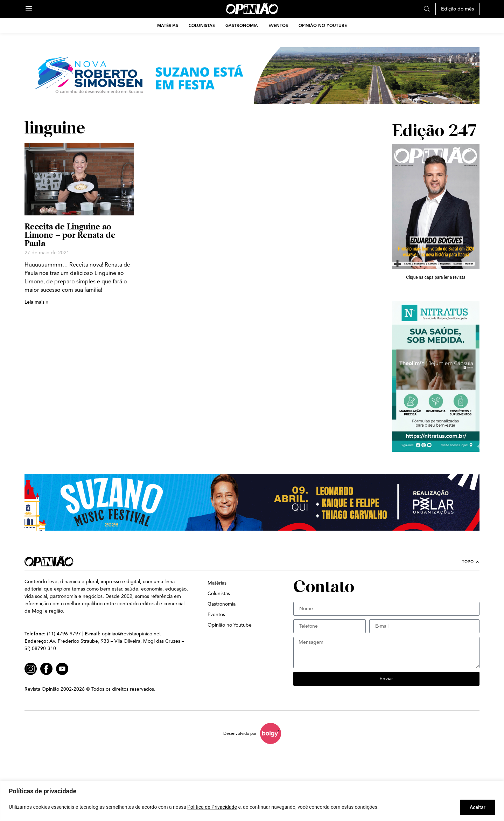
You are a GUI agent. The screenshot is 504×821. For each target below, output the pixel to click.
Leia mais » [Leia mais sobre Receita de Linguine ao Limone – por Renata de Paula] (36, 302)
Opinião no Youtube (323, 25)
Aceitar (477, 807)
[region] (252, 801)
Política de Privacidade (212, 807)
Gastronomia (242, 25)
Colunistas (202, 25)
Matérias (168, 25)
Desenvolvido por (240, 733)
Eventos (278, 25)
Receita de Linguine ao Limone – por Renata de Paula (70, 235)
